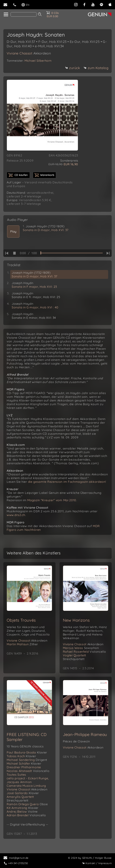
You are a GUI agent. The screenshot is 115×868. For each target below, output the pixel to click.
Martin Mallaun (22, 644)
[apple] (110, 4)
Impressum (97, 863)
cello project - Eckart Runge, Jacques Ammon (28, 780)
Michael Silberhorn (38, 61)
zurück (73, 68)
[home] (6, 15)
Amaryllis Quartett (20, 799)
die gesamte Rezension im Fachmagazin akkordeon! (67, 482)
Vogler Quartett (75, 657)
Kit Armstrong (23, 808)
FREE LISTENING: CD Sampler (27, 737)
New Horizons (76, 620)
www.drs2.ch (16, 515)
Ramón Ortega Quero (27, 804)
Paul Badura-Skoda (27, 752)
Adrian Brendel (26, 815)
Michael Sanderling (27, 760)
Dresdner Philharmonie (24, 767)
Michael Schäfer (24, 763)
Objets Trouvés (21, 620)
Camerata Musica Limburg (26, 786)
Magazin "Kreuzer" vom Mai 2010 (52, 500)
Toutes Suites (16, 775)
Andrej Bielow (22, 811)
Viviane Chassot (29, 53)
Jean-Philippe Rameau (85, 734)
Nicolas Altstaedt (28, 771)
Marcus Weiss (81, 648)
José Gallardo (23, 793)
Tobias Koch (21, 756)
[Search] (24, 14)
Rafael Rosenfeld (84, 652)
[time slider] (72, 253)
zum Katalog (96, 68)
